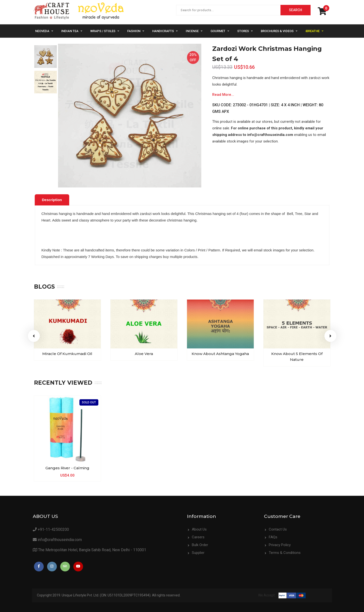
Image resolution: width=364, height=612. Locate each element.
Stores (243, 31)
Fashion (134, 31)
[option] (46, 57)
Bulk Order (200, 545)
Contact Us (278, 529)
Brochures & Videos (277, 31)
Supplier (198, 553)
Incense (192, 31)
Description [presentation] (52, 200)
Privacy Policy (280, 545)
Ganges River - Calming (67, 468)
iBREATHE (313, 31)
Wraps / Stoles (103, 31)
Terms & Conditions (285, 553)
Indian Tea (70, 31)
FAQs (273, 537)
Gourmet (218, 31)
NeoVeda (42, 31)
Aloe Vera (144, 354)
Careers (198, 537)
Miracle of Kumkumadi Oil (67, 354)
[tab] (52, 200)
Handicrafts (163, 31)
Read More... (223, 95)
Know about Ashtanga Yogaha (220, 354)
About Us (199, 529)
